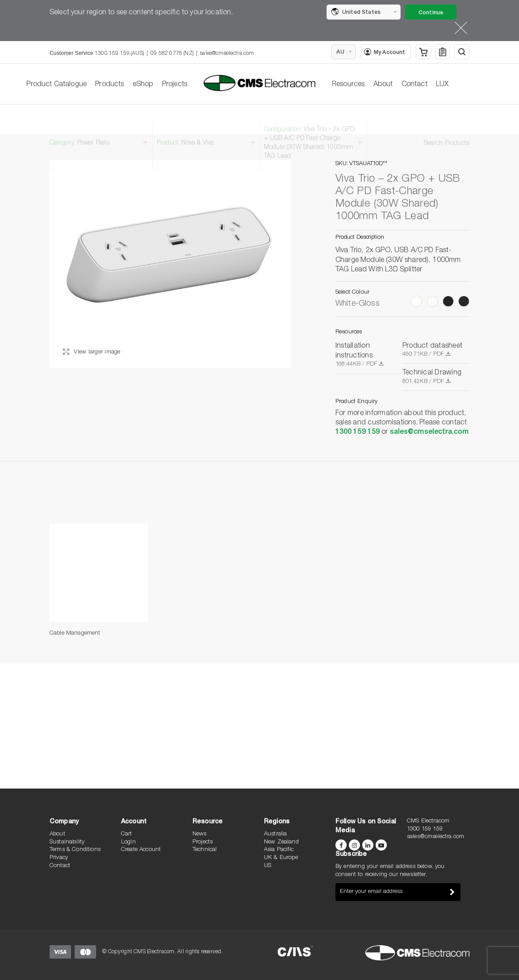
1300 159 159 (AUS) (119, 54)
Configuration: (309, 132)
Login (128, 842)
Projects (175, 85)
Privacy (59, 858)
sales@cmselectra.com (227, 54)
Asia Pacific (279, 850)
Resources (348, 85)
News (200, 834)
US (268, 866)
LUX (442, 85)
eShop (143, 85)
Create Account (141, 850)
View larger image (92, 353)
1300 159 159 (358, 433)
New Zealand (281, 842)
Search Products (447, 132)
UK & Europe (281, 858)
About (383, 85)
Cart (127, 834)
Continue (431, 13)
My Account (385, 52)
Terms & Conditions (75, 850)
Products (109, 85)
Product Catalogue (57, 85)
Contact (414, 85)
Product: (185, 132)
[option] (170, 264)
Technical (205, 850)
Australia (275, 834)
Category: (80, 132)
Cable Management (75, 633)
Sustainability (67, 842)
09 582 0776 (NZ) (172, 54)
